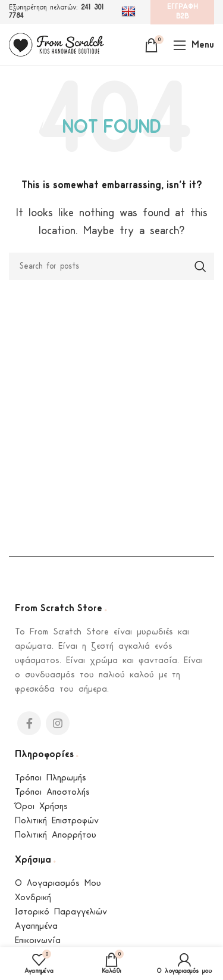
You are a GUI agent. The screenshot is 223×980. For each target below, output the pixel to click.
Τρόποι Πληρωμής (51, 778)
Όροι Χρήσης (41, 807)
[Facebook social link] (29, 723)
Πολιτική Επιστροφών (57, 821)
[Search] (111, 266)
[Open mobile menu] (194, 45)
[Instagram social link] (58, 723)
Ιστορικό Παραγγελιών (61, 912)
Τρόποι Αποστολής (52, 793)
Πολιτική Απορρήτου (56, 836)
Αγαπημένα (36, 927)
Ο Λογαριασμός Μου (58, 884)
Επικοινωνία (38, 941)
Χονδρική (33, 898)
